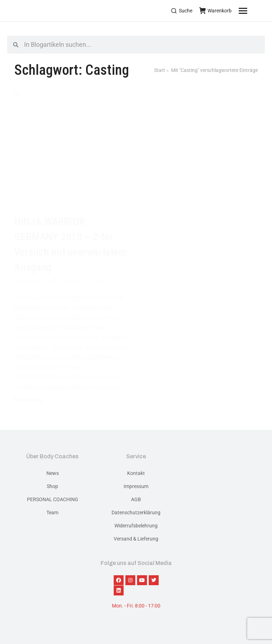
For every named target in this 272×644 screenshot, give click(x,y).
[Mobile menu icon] (252, 11)
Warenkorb (216, 11)
